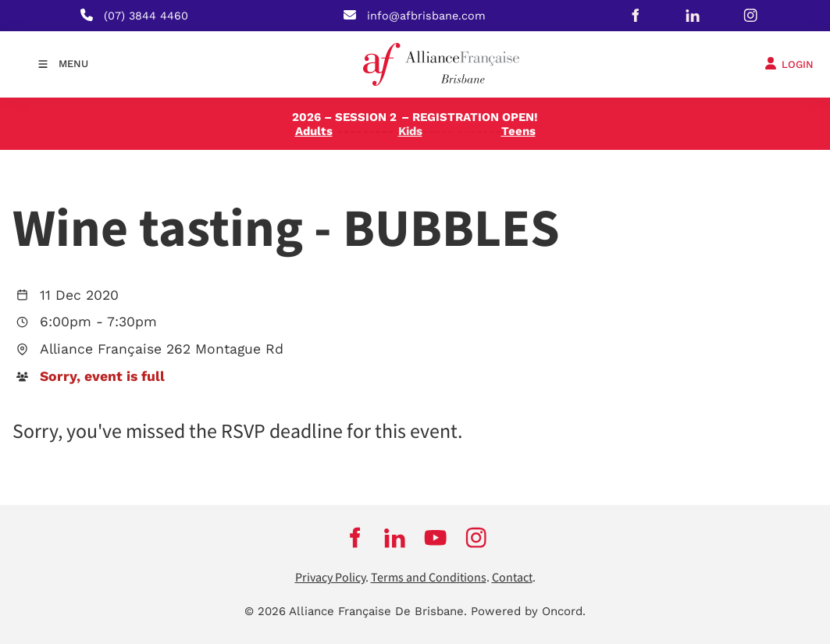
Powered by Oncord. (528, 611)
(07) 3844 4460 (146, 16)
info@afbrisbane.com (426, 16)
